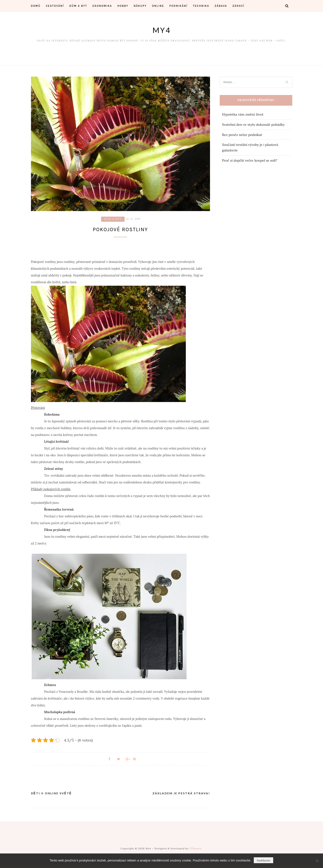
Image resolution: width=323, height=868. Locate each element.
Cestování (55, 6)
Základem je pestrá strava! (181, 795)
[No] (317, 861)
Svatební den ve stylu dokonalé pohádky (253, 125)
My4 (162, 30)
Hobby (123, 6)
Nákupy (140, 6)
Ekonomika (102, 6)
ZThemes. (196, 850)
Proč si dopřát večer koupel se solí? (250, 160)
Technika (201, 6)
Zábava (221, 6)
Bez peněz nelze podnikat (242, 135)
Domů (36, 6)
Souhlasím (263, 860)
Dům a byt (78, 6)
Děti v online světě (51, 795)
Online (158, 6)
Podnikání (178, 6)
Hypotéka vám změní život (243, 114)
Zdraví (238, 6)
